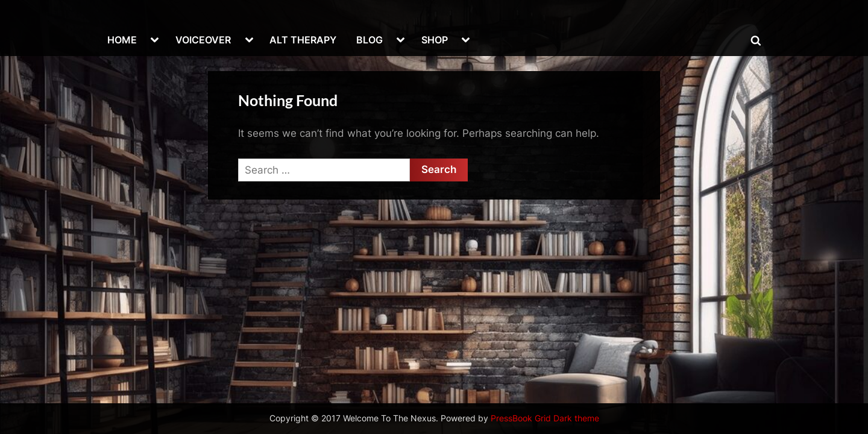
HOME (122, 40)
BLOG (370, 40)
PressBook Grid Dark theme (545, 418)
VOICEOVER (203, 40)
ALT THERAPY (303, 40)
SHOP (435, 40)
